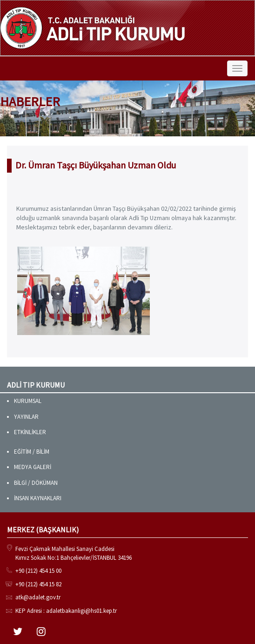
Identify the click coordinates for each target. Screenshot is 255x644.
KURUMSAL (28, 401)
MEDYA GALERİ (33, 467)
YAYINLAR (26, 417)
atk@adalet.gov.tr (38, 597)
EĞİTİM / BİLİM (32, 452)
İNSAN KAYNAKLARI (38, 498)
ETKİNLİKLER (30, 432)
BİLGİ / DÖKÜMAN (36, 483)
